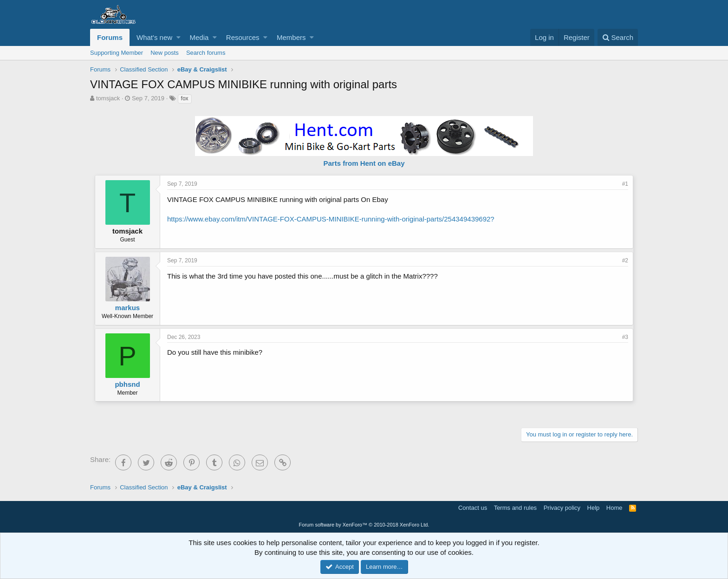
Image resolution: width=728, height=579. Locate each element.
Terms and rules (515, 508)
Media (199, 37)
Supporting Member (117, 53)
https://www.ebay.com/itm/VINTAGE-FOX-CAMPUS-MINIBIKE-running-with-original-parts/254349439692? (331, 219)
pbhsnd (127, 384)
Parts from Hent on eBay (364, 163)
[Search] (618, 37)
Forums (110, 37)
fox (185, 98)
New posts (165, 53)
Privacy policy (562, 508)
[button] (179, 37)
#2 (625, 260)
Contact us (473, 508)
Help (594, 508)
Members (291, 37)
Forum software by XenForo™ (364, 525)
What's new (154, 37)
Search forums (206, 53)
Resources (243, 37)
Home (614, 508)
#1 (625, 184)
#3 (625, 337)
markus (127, 308)
